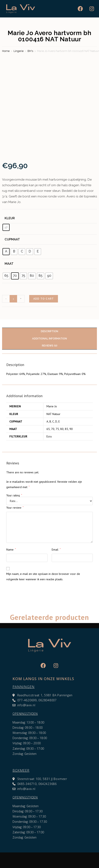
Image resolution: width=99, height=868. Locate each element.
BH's (30, 51)
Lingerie (19, 51)
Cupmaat (12, 239)
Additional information (49, 339)
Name (11, 550)
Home (6, 51)
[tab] (49, 331)
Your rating (14, 495)
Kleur (10, 218)
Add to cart (44, 299)
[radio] (6, 227)
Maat (9, 264)
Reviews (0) (50, 346)
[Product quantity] (13, 299)
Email (56, 550)
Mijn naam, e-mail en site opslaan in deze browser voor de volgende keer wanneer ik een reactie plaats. (43, 576)
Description (49, 331)
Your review (15, 508)
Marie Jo (52, 406)
